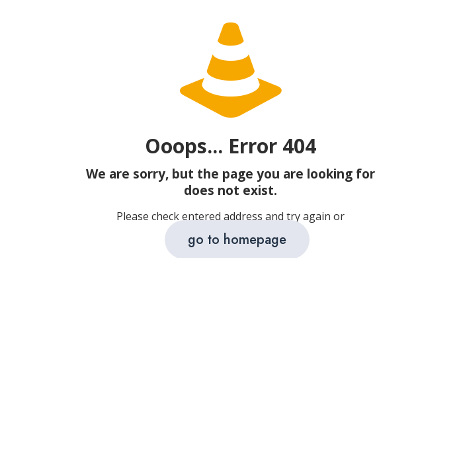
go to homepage (237, 240)
